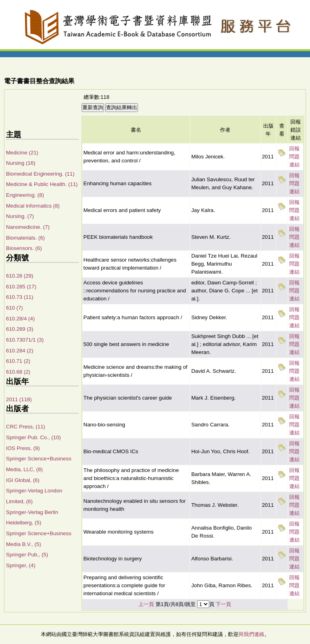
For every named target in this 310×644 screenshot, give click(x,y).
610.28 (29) (20, 276)
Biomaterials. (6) (25, 238)
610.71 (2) (18, 361)
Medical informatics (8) (33, 206)
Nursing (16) (21, 163)
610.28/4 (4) (20, 319)
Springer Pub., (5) (27, 555)
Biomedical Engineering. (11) (40, 174)
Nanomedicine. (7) (28, 227)
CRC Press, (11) (26, 427)
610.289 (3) (20, 329)
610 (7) (14, 308)
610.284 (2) (20, 351)
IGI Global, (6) (23, 480)
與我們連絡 (251, 634)
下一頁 (223, 604)
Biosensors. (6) (24, 248)
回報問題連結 (294, 157)
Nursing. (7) (20, 216)
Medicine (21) (22, 153)
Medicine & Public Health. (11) (42, 184)
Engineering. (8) (25, 195)
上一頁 (146, 604)
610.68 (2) (18, 372)
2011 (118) (19, 399)
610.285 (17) (21, 287)
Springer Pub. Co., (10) (33, 437)
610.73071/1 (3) (25, 340)
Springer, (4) (21, 565)
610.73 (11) (20, 297)
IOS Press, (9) (23, 448)
